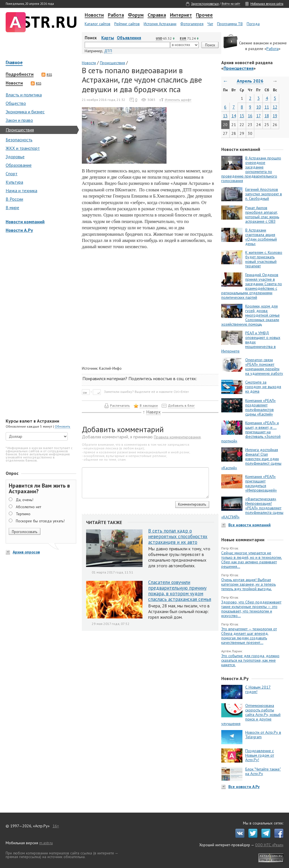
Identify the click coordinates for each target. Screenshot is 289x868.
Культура (14, 182)
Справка (157, 15)
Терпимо (23, 514)
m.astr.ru (46, 843)
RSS (47, 75)
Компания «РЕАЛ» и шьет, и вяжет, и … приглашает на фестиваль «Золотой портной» (251, 432)
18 (267, 116)
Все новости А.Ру (244, 787)
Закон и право (19, 120)
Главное (14, 63)
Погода (253, 24)
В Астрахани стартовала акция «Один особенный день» (261, 237)
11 (267, 107)
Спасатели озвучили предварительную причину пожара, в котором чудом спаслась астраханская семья (180, 591)
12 (275, 107)
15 (242, 116)
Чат (210, 24)
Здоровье (15, 157)
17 (259, 116)
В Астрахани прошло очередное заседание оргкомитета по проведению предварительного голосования (251, 169)
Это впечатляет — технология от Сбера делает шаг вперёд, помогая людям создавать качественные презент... (249, 636)
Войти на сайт (231, 4)
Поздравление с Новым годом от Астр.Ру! (260, 755)
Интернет (181, 15)
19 (275, 116)
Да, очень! (25, 500)
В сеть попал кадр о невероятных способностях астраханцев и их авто (178, 536)
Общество (16, 103)
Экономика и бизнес (25, 112)
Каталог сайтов (98, 24)
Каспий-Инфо (110, 368)
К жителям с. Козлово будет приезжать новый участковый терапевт (264, 259)
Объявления (129, 38)
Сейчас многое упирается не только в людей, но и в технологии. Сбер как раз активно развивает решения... (252, 560)
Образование (19, 165)
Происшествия (20, 130)
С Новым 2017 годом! (258, 689)
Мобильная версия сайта (267, 4)
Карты (108, 38)
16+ (56, 826)
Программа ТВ (230, 24)
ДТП (108, 51)
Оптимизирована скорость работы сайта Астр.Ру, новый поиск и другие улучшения (251, 715)
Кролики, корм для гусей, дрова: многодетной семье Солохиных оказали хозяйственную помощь (250, 315)
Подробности (20, 74)
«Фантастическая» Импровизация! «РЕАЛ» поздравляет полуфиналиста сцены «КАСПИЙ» (252, 508)
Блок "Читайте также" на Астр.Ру (263, 771)
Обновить (63, 426)
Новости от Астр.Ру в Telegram (263, 735)
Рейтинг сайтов (127, 24)
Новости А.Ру (19, 230)
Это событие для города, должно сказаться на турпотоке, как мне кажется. (250, 660)
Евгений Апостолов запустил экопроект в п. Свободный (264, 194)
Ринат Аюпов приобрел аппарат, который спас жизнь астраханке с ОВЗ (262, 215)
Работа (116, 15)
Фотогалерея (192, 24)
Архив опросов (26, 552)
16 (250, 116)
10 (259, 107)
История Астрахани (160, 24)
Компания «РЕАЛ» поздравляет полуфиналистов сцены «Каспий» (260, 407)
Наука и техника (21, 191)
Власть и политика (24, 95)
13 (225, 116)
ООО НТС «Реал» (269, 845)
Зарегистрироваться (205, 4)
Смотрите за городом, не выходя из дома (263, 387)
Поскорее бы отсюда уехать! (40, 521)
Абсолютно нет (29, 507)
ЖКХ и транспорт (23, 148)
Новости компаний (25, 222)
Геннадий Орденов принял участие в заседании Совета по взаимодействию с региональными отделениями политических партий (252, 286)
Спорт (12, 174)
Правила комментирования (177, 437)
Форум (136, 15)
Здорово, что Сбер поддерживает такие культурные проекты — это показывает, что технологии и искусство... (251, 609)
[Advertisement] (40, 326)
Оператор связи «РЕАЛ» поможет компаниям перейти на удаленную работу (264, 367)
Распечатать (120, 405)
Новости (94, 15)
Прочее (204, 15)
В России (14, 199)
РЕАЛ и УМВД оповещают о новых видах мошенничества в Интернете (251, 342)
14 (234, 116)
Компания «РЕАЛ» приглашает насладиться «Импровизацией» (261, 483)
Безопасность (19, 140)
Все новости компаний (249, 525)
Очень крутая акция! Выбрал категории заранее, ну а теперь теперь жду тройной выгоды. (249, 584)
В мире (12, 207)
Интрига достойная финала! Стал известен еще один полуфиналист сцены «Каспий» (251, 459)
